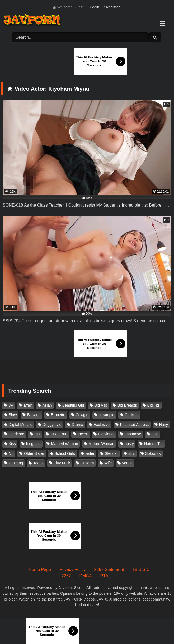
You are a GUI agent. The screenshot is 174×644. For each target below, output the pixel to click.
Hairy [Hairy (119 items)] (164, 425)
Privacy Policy (73, 570)
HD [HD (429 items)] (37, 434)
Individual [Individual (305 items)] (106, 434)
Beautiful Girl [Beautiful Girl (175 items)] (73, 405)
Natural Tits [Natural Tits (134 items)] (154, 444)
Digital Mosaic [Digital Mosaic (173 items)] (21, 425)
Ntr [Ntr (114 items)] (11, 453)
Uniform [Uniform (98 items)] (87, 463)
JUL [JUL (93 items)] (155, 434)
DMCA (85, 576)
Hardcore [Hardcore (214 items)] (17, 434)
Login (95, 7)
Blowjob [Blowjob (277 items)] (34, 415)
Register (113, 7)
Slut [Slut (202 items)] (132, 453)
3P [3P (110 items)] (11, 405)
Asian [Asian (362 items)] (47, 405)
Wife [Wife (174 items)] (108, 463)
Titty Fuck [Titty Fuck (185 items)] (62, 463)
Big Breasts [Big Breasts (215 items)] (127, 405)
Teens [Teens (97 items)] (38, 463)
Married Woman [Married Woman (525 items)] (64, 444)
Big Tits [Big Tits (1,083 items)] (154, 405)
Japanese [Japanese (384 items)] (133, 434)
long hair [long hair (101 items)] (33, 444)
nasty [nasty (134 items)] (129, 444)
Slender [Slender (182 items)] (111, 453)
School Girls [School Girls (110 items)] (65, 453)
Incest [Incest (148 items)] (83, 434)
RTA (104, 576)
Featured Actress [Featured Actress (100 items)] (134, 425)
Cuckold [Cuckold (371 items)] (131, 415)
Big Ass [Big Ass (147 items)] (101, 405)
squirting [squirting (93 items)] (16, 463)
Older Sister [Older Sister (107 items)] (34, 453)
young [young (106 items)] (127, 463)
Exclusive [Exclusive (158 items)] (102, 425)
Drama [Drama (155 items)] (77, 425)
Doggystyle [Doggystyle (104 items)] (52, 425)
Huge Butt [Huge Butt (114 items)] (59, 434)
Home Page (40, 570)
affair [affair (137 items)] (28, 405)
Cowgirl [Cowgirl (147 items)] (82, 415)
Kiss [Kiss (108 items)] (12, 444)
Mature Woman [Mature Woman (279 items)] (101, 444)
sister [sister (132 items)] (90, 453)
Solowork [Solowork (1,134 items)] (153, 453)
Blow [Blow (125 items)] (13, 415)
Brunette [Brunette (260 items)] (58, 415)
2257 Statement (109, 570)
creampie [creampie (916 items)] (107, 415)
